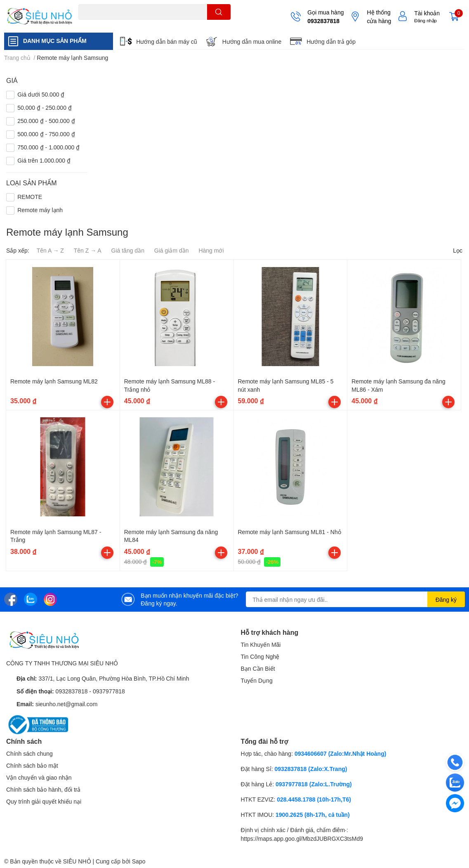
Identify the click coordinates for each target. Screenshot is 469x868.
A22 (97, 25)
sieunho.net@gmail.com (66, 704)
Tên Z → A (88, 250)
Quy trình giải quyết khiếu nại (44, 801)
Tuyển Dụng (257, 680)
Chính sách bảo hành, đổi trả (43, 789)
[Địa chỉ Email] (355, 599)
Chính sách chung (29, 753)
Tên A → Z (50, 250)
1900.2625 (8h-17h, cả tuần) (313, 815)
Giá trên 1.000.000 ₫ (44, 160)
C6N (83, 25)
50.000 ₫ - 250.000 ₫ (45, 108)
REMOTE (182, 25)
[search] (219, 12)
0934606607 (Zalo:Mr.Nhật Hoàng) (340, 753)
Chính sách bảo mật (32, 765)
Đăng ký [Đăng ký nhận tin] (446, 600)
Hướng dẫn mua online (252, 41)
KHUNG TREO (150, 25)
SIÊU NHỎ (77, 861)
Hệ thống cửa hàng (379, 17)
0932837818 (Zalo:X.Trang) (311, 769)
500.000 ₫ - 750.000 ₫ (46, 134)
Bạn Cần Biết (258, 668)
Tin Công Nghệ (260, 656)
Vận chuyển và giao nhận (39, 777)
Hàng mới (211, 250)
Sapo (139, 861)
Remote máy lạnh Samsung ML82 (54, 381)
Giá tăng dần (128, 250)
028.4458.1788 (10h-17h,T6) (314, 799)
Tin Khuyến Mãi (261, 644)
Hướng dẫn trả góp (331, 41)
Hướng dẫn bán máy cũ (166, 41)
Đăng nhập (425, 20)
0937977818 (109, 691)
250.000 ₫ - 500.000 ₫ (46, 121)
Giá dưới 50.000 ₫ (41, 94)
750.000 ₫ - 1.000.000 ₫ (48, 147)
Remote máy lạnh (40, 210)
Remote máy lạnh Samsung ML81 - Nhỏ (290, 532)
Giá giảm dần (172, 250)
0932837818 (323, 21)
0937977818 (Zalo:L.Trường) (314, 784)
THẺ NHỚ (118, 25)
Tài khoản (427, 13)
